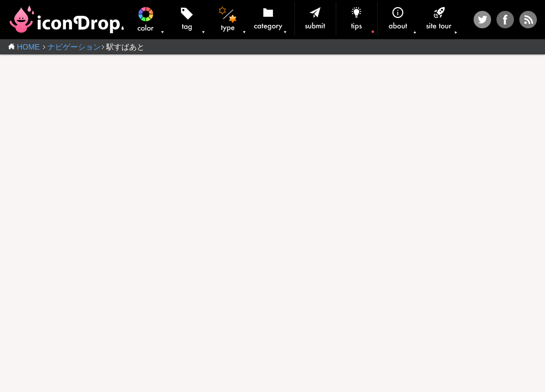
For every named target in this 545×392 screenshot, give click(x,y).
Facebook (505, 20)
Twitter (482, 20)
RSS (528, 20)
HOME (28, 47)
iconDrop (66, 19)
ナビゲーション (74, 47)
